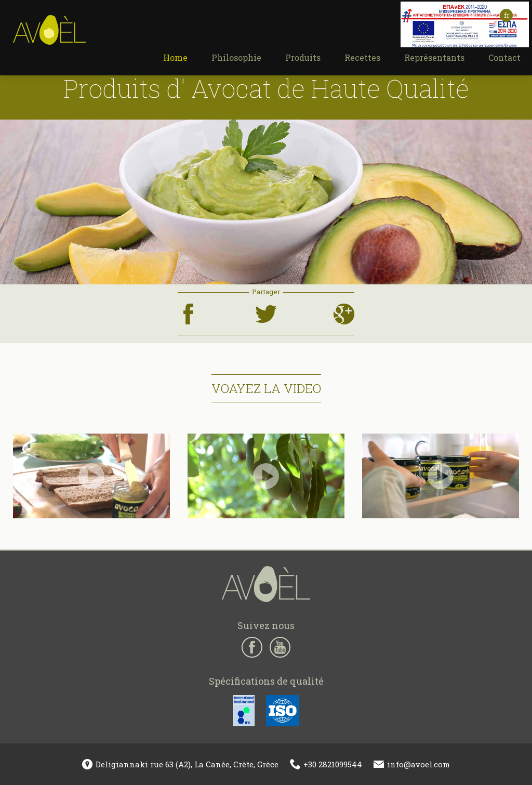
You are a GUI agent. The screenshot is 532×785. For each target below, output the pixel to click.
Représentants (434, 57)
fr (507, 15)
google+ (343, 307)
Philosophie (236, 57)
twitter (264, 307)
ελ (472, 15)
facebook (188, 307)
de (523, 15)
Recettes (362, 57)
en (489, 15)
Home (175, 57)
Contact (504, 57)
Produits (303, 57)
